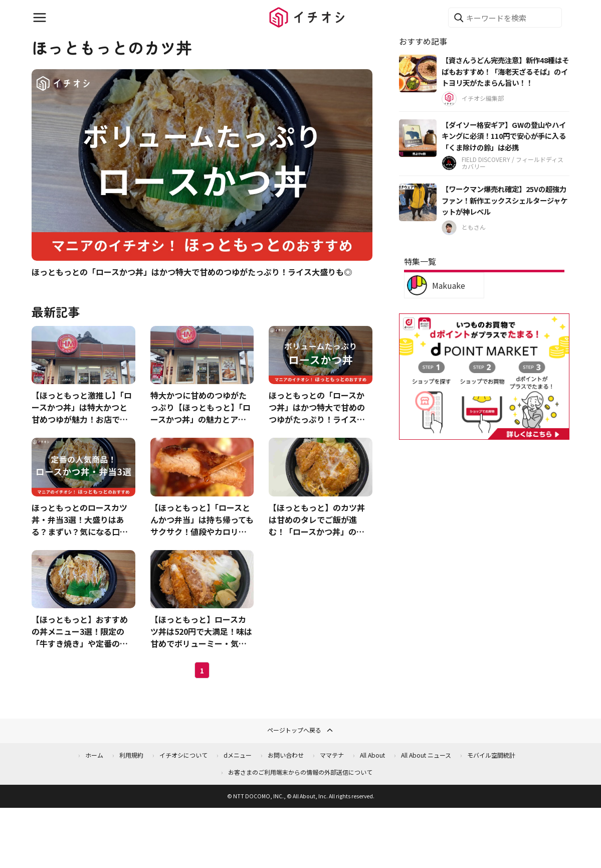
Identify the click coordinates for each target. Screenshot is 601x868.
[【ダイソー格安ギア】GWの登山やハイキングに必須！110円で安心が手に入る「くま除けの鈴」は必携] (418, 138)
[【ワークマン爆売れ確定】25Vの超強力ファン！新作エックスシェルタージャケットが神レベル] (418, 202)
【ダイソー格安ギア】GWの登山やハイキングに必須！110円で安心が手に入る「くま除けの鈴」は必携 (504, 136)
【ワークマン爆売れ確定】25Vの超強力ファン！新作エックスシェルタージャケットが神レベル (505, 200)
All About (372, 755)
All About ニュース (426, 755)
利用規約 (131, 755)
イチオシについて (183, 755)
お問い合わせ (286, 755)
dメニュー (238, 755)
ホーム (94, 755)
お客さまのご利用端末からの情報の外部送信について (300, 772)
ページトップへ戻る (301, 730)
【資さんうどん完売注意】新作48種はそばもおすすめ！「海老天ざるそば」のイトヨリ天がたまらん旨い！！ (505, 71)
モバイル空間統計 (491, 755)
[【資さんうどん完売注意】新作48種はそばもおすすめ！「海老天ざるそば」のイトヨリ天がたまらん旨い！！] (418, 73)
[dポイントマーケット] (484, 434)
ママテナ (332, 755)
